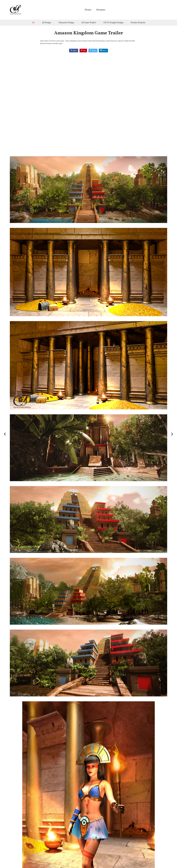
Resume (101, 10)
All (33, 23)
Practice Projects (138, 23)
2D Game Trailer (89, 23)
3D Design (46, 23)
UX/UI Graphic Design (113, 23)
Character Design (66, 23)
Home (88, 10)
